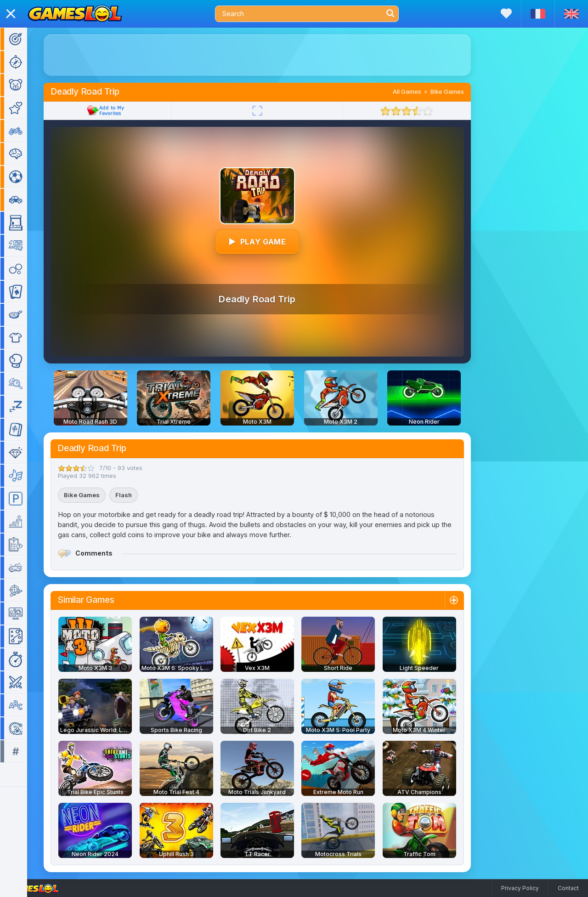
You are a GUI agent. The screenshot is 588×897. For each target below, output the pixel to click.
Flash (137, 495)
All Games (420, 91)
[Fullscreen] (271, 111)
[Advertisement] (271, 55)
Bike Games (461, 91)
